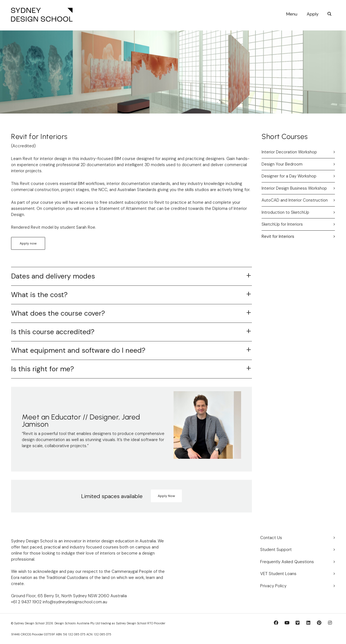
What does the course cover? (58, 313)
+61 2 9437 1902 (26, 602)
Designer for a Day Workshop (289, 176)
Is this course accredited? (53, 332)
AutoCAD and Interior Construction (295, 200)
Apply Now (166, 496)
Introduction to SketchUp (285, 212)
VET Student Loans (278, 574)
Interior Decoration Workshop (289, 152)
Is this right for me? (42, 369)
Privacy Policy (273, 586)
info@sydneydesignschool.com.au (74, 602)
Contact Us (271, 538)
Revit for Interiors (278, 236)
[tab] (131, 276)
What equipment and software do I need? (78, 350)
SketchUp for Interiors (282, 224)
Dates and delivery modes (53, 276)
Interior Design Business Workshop (294, 188)
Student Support (276, 550)
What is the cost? (39, 295)
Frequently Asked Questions (287, 562)
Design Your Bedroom (282, 164)
